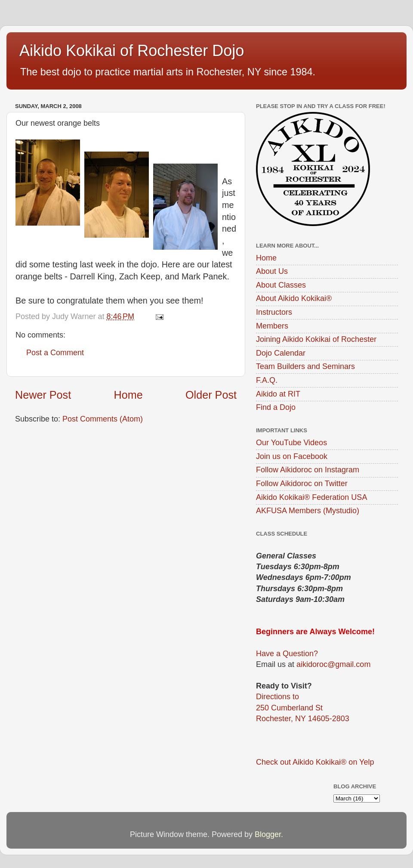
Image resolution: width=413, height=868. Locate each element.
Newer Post (43, 395)
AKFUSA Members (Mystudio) (308, 511)
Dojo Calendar (281, 353)
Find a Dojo (276, 407)
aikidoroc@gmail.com (333, 664)
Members (272, 326)
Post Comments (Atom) (103, 419)
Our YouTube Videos (291, 443)
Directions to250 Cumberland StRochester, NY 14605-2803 (303, 707)
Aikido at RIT (278, 394)
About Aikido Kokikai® (294, 298)
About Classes (281, 285)
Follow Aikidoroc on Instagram (308, 470)
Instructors (274, 312)
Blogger (268, 834)
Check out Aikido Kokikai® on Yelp (315, 762)
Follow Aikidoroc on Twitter (302, 484)
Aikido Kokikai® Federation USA (311, 497)
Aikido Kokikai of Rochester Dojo (132, 51)
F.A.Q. (267, 380)
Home (128, 395)
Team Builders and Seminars (305, 366)
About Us (272, 271)
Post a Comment (55, 353)
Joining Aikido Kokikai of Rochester (316, 339)
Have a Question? (287, 654)
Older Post (211, 395)
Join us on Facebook (292, 456)
